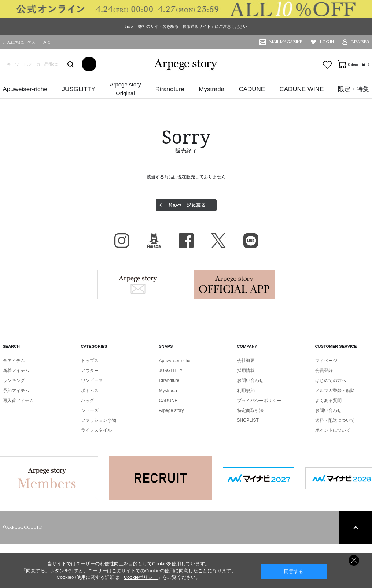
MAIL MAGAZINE (286, 42)
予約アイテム (16, 391)
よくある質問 (328, 401)
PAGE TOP (356, 528)
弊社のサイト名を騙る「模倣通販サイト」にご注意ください (193, 26)
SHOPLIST (248, 420)
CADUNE (252, 89)
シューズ (90, 410)
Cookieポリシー (141, 577)
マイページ (326, 361)
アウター (90, 371)
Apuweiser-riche (25, 89)
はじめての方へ (331, 380)
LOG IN (327, 42)
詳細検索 (89, 64)
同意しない (354, 560)
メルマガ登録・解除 (335, 391)
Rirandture (170, 89)
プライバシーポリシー (259, 401)
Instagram (122, 241)
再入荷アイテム (18, 401)
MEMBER (360, 42)
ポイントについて (333, 430)
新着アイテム (16, 371)
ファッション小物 (99, 420)
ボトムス (90, 391)
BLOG (154, 241)
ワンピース (92, 380)
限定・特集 (353, 89)
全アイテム (14, 361)
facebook (186, 241)
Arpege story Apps (234, 284)
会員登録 (324, 371)
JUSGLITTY (79, 89)
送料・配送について (335, 420)
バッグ (88, 401)
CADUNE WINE (301, 89)
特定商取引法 (250, 410)
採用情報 (246, 371)
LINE (251, 241)
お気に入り (327, 65)
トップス (90, 361)
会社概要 (246, 361)
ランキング (14, 380)
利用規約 (246, 391)
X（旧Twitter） (218, 241)
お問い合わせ (250, 380)
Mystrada (211, 89)
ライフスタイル (96, 430)
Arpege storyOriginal (125, 89)
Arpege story (138, 284)
